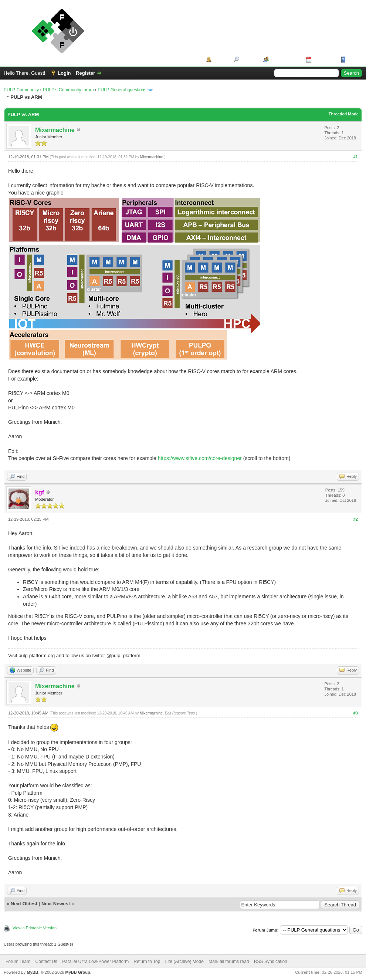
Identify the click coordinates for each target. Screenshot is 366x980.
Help (353, 59)
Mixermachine (55, 130)
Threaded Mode (344, 114)
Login (64, 73)
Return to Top (147, 962)
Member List (285, 59)
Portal (220, 59)
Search (249, 59)
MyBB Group (77, 972)
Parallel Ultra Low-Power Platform (95, 962)
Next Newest (56, 904)
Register (85, 73)
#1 (356, 157)
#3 (356, 713)
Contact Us (46, 962)
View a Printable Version (35, 928)
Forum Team (18, 962)
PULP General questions (122, 90)
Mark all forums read (229, 962)
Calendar (323, 59)
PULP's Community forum (68, 90)
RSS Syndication (271, 962)
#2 (356, 519)
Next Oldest (24, 904)
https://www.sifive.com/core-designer (200, 458)
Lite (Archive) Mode (184, 962)
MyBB (32, 972)
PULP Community (21, 90)
